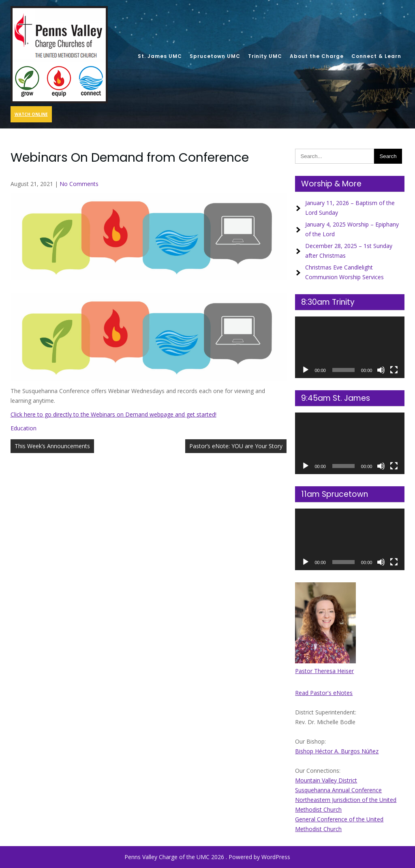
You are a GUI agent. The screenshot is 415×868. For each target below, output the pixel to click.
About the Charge (317, 56)
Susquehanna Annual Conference (338, 790)
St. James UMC (160, 56)
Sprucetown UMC (215, 56)
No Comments (79, 184)
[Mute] (381, 370)
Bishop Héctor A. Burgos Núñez (337, 751)
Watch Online (31, 114)
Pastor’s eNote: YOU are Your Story (236, 446)
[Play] (306, 370)
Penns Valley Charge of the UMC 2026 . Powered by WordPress (207, 857)
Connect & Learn (376, 56)
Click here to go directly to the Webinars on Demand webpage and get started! (113, 414)
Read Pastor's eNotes (324, 693)
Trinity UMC (265, 56)
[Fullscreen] (394, 370)
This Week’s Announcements (52, 446)
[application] (350, 347)
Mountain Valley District (326, 780)
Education (24, 428)
